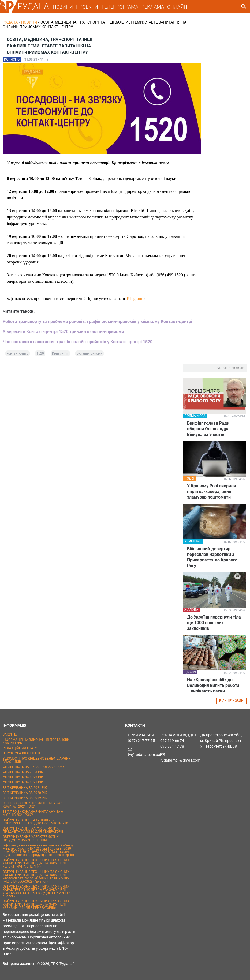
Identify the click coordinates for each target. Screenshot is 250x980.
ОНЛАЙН (177, 7)
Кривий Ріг (60, 353)
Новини (29, 22)
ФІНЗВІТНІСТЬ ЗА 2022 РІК (23, 777)
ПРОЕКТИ (87, 7)
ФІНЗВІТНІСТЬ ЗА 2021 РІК (23, 782)
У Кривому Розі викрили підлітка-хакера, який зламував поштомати (211, 491)
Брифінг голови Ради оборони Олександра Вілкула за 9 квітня (208, 429)
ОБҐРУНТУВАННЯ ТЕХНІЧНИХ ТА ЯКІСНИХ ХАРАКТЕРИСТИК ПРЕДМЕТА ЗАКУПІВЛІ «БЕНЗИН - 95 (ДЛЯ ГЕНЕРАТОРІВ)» (36, 904)
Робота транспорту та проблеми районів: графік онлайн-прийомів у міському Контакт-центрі (97, 321)
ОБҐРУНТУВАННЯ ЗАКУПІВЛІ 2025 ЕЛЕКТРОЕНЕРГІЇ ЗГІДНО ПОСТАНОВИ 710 (35, 822)
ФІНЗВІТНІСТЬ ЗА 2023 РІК (23, 772)
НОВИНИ (63, 7)
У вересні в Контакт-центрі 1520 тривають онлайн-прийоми (63, 332)
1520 (40, 353)
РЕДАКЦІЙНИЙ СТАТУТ (21, 748)
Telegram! (135, 298)
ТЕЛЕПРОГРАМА (120, 7)
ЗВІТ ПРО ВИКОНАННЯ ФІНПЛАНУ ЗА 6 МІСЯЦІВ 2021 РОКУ (33, 813)
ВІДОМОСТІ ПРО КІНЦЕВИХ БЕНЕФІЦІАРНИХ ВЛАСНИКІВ (37, 760)
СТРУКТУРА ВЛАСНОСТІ (21, 753)
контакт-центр (18, 353)
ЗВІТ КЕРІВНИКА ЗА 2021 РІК (25, 788)
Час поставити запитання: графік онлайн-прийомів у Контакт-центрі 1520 (78, 342)
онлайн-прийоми (89, 353)
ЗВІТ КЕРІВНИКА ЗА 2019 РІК (25, 798)
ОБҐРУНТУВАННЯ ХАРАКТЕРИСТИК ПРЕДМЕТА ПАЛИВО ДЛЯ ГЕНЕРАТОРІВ (33, 830)
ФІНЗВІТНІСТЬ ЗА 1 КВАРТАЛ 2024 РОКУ (34, 767)
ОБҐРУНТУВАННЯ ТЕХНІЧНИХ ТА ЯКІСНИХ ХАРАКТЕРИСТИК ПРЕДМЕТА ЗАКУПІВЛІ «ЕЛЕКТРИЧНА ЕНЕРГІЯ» (36, 863)
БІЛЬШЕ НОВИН (231, 701)
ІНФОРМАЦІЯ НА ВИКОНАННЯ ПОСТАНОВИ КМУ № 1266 (36, 741)
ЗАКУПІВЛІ (11, 734)
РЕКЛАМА (153, 7)
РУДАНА (33, 6)
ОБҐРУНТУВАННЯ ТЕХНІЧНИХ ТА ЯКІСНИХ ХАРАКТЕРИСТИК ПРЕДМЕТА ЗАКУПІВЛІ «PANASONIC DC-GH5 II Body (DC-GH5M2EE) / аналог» (36, 891)
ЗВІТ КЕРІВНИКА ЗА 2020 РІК (25, 793)
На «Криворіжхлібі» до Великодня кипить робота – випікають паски (213, 685)
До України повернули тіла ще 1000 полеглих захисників (214, 623)
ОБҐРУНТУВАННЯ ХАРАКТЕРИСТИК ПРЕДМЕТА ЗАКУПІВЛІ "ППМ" (31, 838)
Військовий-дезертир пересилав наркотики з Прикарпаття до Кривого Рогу (212, 557)
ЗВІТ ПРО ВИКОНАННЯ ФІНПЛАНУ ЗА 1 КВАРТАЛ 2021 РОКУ (33, 805)
